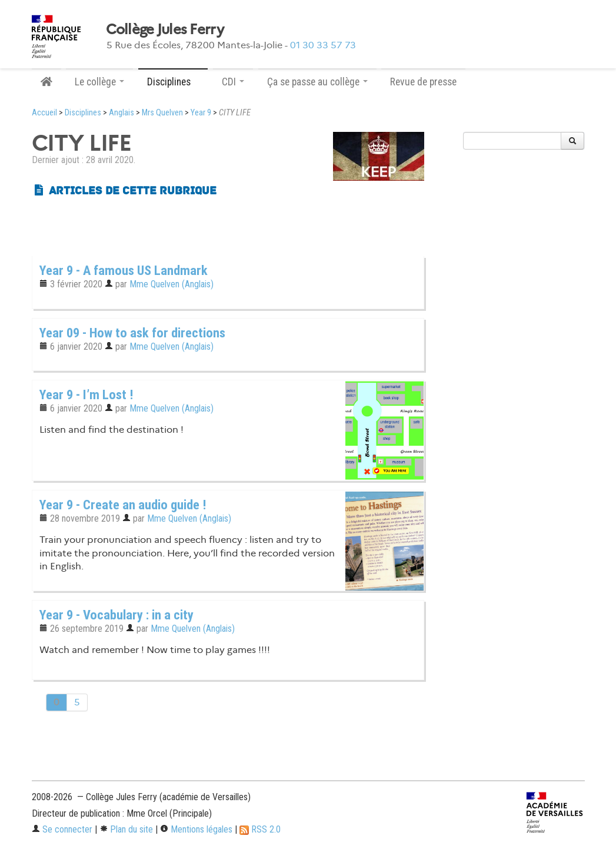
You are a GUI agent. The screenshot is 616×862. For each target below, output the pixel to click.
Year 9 (201, 113)
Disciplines (83, 113)
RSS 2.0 (260, 829)
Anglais (121, 113)
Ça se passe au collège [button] (317, 82)
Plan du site (126, 829)
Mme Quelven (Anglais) (172, 284)
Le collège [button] (99, 82)
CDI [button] (233, 82)
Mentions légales (196, 829)
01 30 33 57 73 (323, 45)
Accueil (44, 113)
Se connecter (62, 829)
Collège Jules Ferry (165, 29)
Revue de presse (423, 82)
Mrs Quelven (162, 113)
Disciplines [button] (173, 82)
